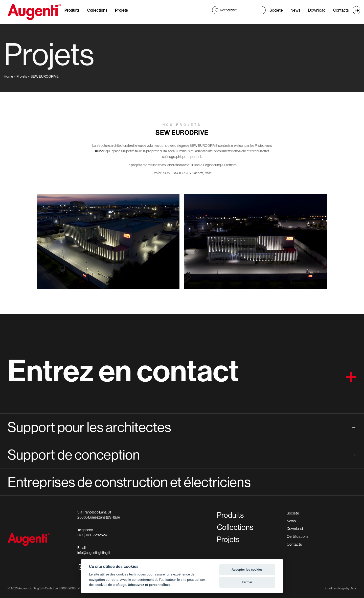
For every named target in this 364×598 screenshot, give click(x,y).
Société (276, 10)
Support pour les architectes (182, 427)
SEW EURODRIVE (45, 76)
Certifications (298, 536)
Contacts (341, 10)
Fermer (247, 582)
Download (317, 10)
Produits (72, 10)
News (295, 10)
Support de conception (182, 455)
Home (8, 76)
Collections (97, 10)
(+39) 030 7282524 (92, 535)
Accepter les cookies (247, 570)
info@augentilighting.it (94, 553)
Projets (121, 10)
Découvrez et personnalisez (149, 585)
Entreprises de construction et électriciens (182, 482)
